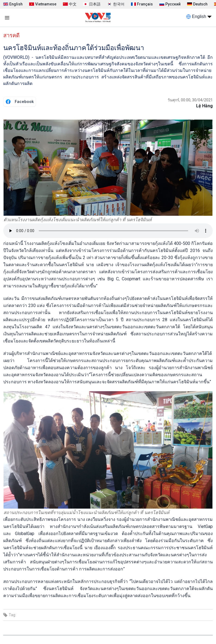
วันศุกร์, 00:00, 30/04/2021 (190, 100)
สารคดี (11, 35)
